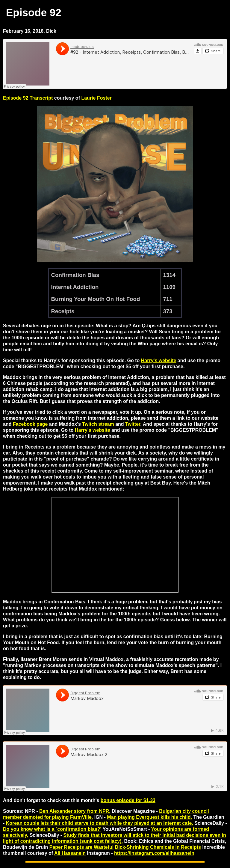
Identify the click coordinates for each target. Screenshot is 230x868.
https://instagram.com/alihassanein (154, 853)
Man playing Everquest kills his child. (149, 817)
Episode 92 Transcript (28, 98)
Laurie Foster (96, 98)
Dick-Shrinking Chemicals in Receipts (158, 847)
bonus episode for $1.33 (128, 800)
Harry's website (159, 360)
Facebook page (30, 424)
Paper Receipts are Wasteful (82, 847)
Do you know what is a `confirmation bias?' (52, 829)
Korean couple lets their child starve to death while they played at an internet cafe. (100, 823)
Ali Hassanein (70, 853)
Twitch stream (98, 424)
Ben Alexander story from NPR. (75, 811)
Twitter (133, 424)
